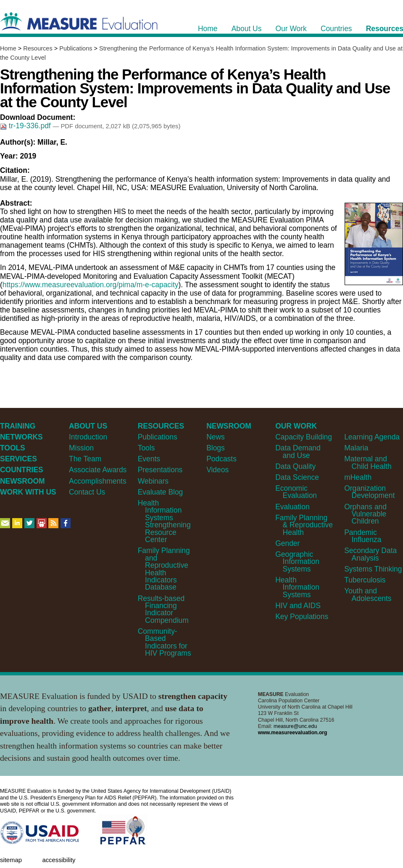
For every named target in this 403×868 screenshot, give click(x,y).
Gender (287, 543)
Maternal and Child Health (368, 462)
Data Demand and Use (298, 451)
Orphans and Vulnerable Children (365, 514)
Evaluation (292, 507)
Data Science (297, 477)
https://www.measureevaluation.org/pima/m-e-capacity (91, 285)
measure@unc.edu (295, 726)
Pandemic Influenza (363, 536)
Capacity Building (304, 437)
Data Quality (295, 466)
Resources (38, 48)
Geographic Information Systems (297, 562)
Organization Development (369, 492)
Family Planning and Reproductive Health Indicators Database (164, 569)
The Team (85, 459)
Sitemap (11, 860)
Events (149, 459)
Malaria (356, 448)
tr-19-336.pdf (26, 126)
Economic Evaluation (296, 492)
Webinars (153, 481)
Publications (76, 48)
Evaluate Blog (161, 492)
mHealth (358, 477)
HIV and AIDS (298, 606)
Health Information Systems (297, 587)
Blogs (216, 448)
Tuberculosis (365, 580)
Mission (81, 448)
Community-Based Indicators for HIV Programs (165, 642)
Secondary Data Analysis (370, 554)
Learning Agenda (372, 437)
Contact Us (87, 492)
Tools (146, 448)
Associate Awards (98, 470)
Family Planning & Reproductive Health (304, 525)
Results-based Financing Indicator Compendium (163, 609)
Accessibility (59, 860)
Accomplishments (98, 481)
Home (8, 48)
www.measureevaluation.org (293, 733)
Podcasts (221, 459)
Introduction (88, 437)
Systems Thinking (373, 569)
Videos (217, 470)
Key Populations (302, 617)
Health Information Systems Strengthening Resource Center (164, 521)
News (216, 437)
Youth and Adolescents (368, 594)
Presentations (160, 470)
